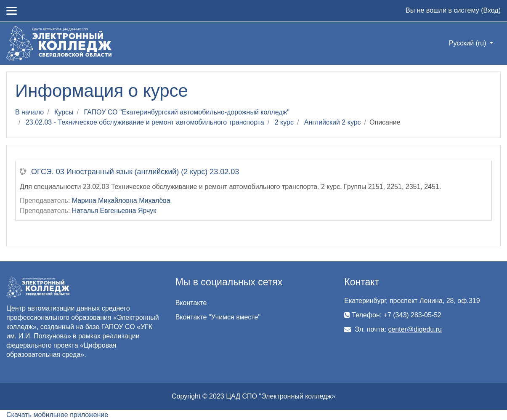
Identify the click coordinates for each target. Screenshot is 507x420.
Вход (491, 10)
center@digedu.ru (415, 329)
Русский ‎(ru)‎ (469, 43)
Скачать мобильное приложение (57, 415)
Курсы (64, 112)
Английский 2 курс (333, 122)
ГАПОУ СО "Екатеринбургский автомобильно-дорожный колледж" (187, 112)
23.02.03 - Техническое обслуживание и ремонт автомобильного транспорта (145, 122)
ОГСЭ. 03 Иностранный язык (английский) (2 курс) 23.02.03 (135, 172)
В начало (29, 112)
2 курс (284, 122)
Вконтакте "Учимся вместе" (218, 317)
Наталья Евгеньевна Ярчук (114, 211)
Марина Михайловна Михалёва (121, 201)
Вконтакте (191, 303)
